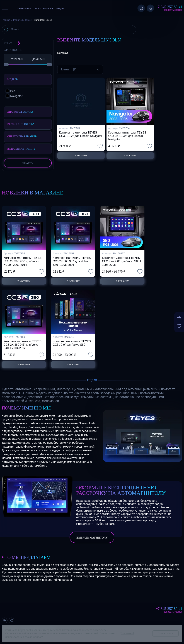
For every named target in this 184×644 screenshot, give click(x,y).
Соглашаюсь (165, 633)
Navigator (63, 53)
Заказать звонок (173, 10)
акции (60, 8)
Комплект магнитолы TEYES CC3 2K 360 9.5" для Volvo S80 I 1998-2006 (72, 259)
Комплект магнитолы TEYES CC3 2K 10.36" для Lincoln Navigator (127, 136)
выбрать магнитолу (92, 538)
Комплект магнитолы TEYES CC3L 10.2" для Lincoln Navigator (81, 134)
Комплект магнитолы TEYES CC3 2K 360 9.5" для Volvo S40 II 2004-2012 (23, 343)
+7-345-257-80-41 (169, 7)
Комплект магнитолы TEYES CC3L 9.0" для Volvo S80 (72, 342)
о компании (24, 8)
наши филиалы (44, 8)
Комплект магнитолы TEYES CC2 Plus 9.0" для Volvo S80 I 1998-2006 (121, 259)
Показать (27, 163)
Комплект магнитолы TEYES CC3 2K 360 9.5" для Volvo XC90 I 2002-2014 (23, 259)
